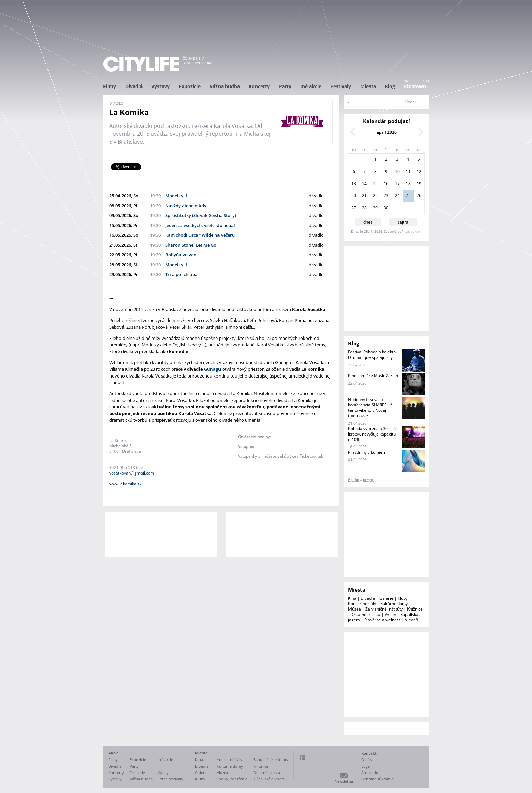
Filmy (110, 86)
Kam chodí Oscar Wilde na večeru (200, 235)
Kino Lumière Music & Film (373, 376)
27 (354, 208)
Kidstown (415, 86)
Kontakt (369, 753)
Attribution (371, 772)
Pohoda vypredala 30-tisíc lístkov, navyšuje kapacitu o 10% (372, 434)
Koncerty (259, 86)
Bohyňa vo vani (182, 255)
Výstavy (160, 86)
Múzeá (355, 609)
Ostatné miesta (366, 614)
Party (285, 86)
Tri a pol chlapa (182, 274)
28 (364, 208)
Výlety (390, 614)
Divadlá (134, 86)
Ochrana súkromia (377, 779)
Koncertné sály (362, 604)
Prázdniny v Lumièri (367, 452)
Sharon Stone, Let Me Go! (192, 245)
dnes (368, 222)
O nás (366, 760)
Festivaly (341, 86)
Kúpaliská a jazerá (269, 779)
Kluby (403, 598)
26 (419, 196)
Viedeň (412, 620)
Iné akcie (311, 86)
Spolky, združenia (232, 779)
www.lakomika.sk (125, 484)
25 (408, 196)
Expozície (190, 86)
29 (375, 208)
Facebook (303, 757)
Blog (390, 86)
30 (386, 208)
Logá (366, 766)
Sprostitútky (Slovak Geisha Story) (201, 215)
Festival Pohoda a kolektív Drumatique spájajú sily (372, 355)
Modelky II (176, 196)
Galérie (386, 598)
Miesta (368, 86)
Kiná (352, 598)
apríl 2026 (387, 132)
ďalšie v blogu (361, 480)
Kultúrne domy (394, 604)
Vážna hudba (225, 86)
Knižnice (415, 609)
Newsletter (344, 781)
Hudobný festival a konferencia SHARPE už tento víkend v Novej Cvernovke (370, 408)
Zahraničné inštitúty (384, 609)
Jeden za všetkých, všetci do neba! (200, 225)
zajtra (403, 222)
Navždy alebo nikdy (186, 206)
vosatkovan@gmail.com (132, 473)
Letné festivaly (170, 779)
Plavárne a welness (383, 620)
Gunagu (213, 369)
